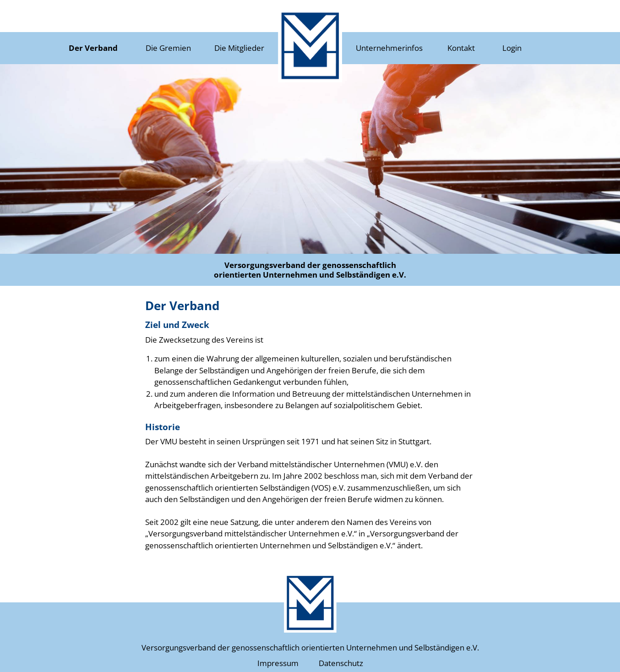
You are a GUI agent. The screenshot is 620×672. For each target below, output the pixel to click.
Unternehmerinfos (389, 48)
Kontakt (461, 48)
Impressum (278, 663)
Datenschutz (341, 663)
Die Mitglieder (239, 48)
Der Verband (93, 48)
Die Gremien (168, 48)
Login (512, 48)
